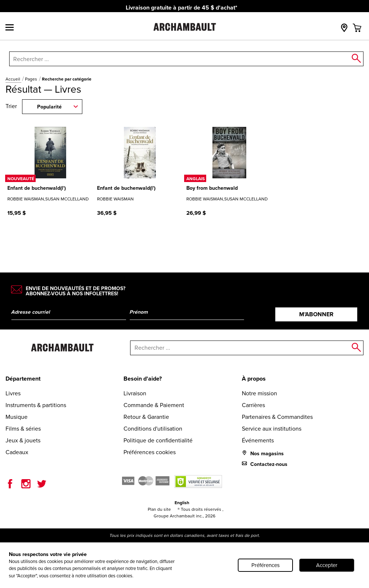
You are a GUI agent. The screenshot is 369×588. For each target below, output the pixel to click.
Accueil (13, 79)
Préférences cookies (150, 452)
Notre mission (259, 393)
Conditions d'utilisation (153, 429)
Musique (17, 417)
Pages (32, 79)
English (182, 503)
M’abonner (316, 314)
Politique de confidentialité (158, 440)
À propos (254, 379)
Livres (13, 393)
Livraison (135, 393)
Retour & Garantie (146, 417)
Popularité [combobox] (49, 107)
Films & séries (23, 429)
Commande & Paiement (154, 405)
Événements (258, 440)
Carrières (253, 405)
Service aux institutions (272, 429)
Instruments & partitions (36, 405)
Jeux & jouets (23, 440)
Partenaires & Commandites (277, 417)
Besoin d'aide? (143, 379)
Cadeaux (17, 452)
